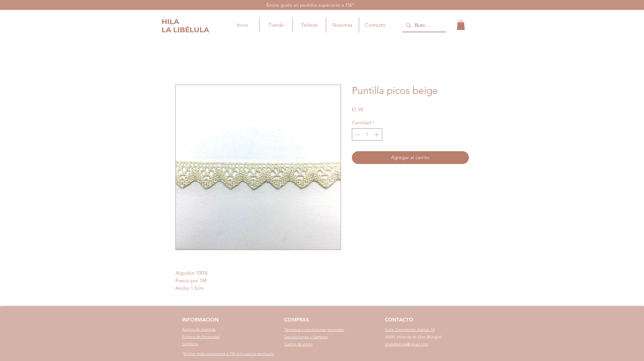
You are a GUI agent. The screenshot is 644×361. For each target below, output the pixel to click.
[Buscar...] (424, 25)
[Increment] (377, 135)
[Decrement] (357, 135)
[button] (461, 25)
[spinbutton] (367, 135)
